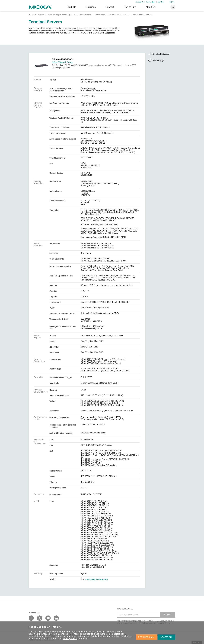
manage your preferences (76, 636)
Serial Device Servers (83, 15)
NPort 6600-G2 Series (121, 15)
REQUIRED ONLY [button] (146, 637)
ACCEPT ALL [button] (167, 637)
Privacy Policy (70, 639)
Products (41, 15)
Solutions (91, 7)
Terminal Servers (102, 15)
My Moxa (161, 2)
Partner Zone (151, 2)
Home (31, 15)
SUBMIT (168, 615)
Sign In (172, 2)
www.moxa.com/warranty (97, 579)
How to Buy (130, 7)
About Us (150, 7)
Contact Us (140, 2)
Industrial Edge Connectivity (59, 15)
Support (110, 7)
